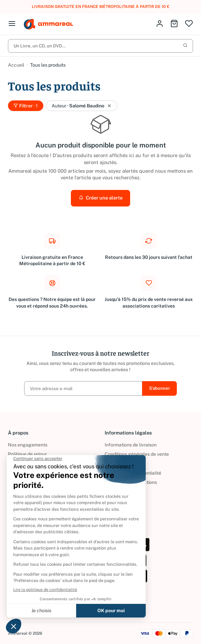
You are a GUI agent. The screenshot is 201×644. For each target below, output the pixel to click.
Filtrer (26, 106)
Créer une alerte (101, 198)
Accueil (16, 65)
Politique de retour (27, 454)
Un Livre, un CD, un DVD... (100, 46)
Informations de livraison (131, 445)
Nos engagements (28, 445)
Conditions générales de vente (137, 454)
